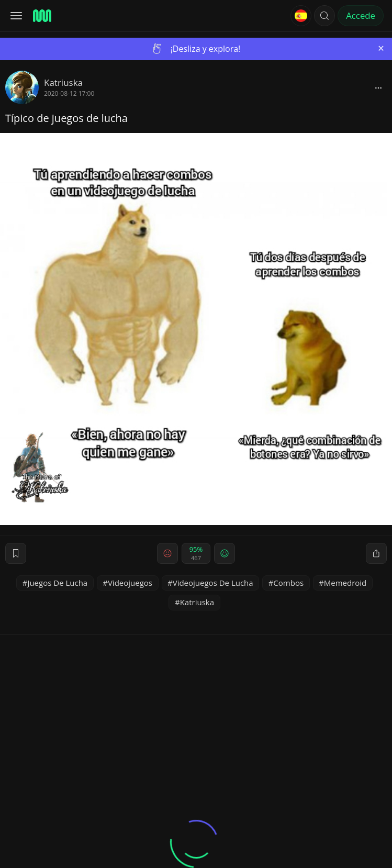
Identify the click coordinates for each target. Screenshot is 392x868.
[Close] (381, 48)
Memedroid (345, 583)
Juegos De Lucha (57, 583)
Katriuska (63, 82)
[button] (324, 16)
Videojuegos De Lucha (213, 583)
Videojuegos (130, 583)
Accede (361, 15)
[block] (378, 87)
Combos (288, 583)
